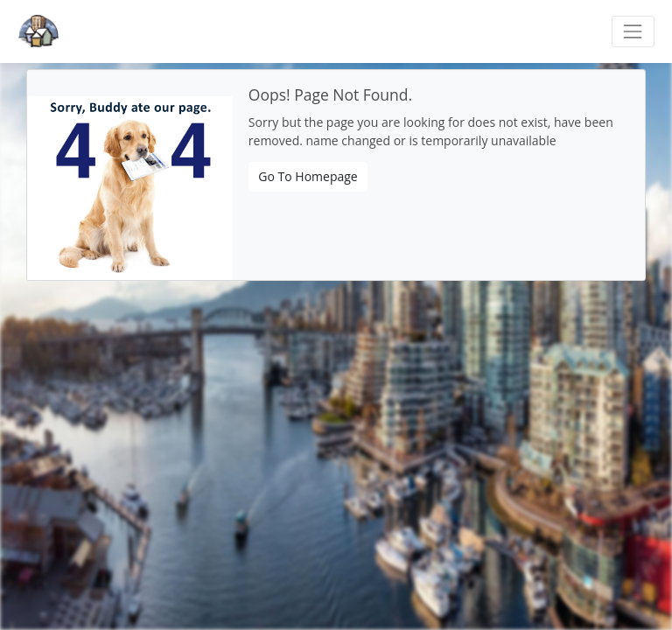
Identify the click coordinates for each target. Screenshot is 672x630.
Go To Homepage (308, 176)
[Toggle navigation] (633, 31)
